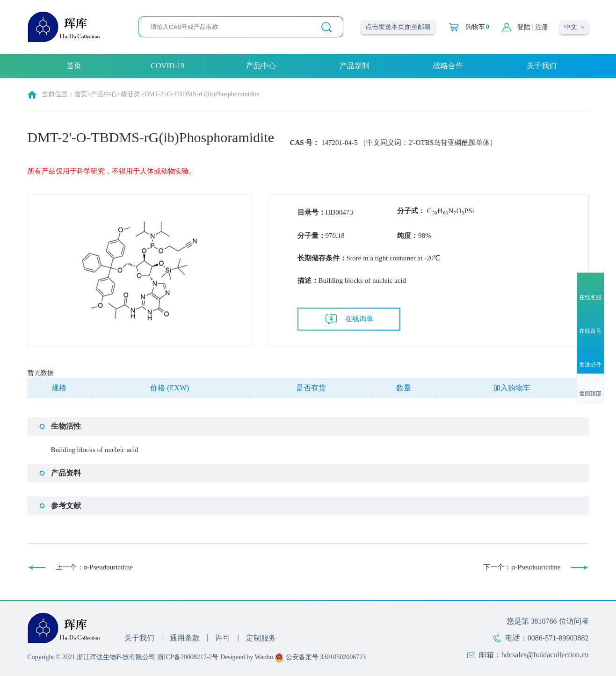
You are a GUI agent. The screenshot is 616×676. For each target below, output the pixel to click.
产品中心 (261, 66)
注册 (542, 27)
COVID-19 (167, 66)
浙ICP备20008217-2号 (188, 657)
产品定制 (355, 66)
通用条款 (185, 638)
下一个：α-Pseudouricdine (522, 567)
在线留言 (590, 331)
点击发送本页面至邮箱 (398, 27)
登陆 (524, 27)
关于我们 (542, 66)
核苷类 (130, 94)
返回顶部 (590, 394)
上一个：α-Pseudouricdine (94, 567)
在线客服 (590, 297)
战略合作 (448, 66)
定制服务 (261, 638)
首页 (74, 66)
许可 (223, 638)
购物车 (477, 27)
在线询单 (359, 319)
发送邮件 (590, 365)
